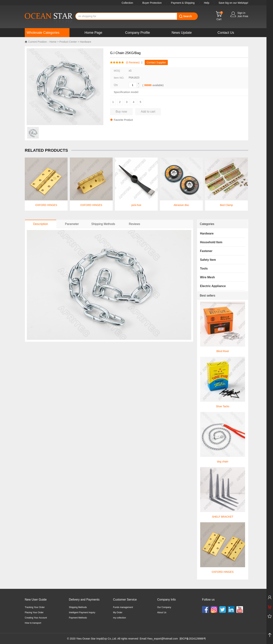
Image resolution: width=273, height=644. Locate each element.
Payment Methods (78, 618)
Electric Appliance (213, 286)
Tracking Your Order (35, 607)
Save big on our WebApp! (233, 3)
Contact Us (226, 33)
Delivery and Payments (84, 600)
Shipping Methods (78, 607)
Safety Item (208, 260)
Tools (204, 269)
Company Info (166, 600)
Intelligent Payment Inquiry (82, 612)
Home (53, 42)
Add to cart (148, 112)
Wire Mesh (207, 277)
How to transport (33, 623)
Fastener (206, 251)
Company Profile (138, 33)
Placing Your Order (34, 612)
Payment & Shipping (183, 3)
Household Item (211, 242)
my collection (119, 618)
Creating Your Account (36, 618)
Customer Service (125, 600)
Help (207, 3)
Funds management (123, 607)
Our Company (164, 607)
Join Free (243, 16)
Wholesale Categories (43, 33)
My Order (118, 612)
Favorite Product (122, 120)
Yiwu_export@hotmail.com (162, 639)
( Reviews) (132, 62)
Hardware (86, 42)
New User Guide (36, 600)
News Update (182, 33)
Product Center (68, 42)
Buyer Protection (152, 3)
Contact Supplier (156, 62)
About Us (162, 612)
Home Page (93, 33)
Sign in (241, 13)
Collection (127, 3)
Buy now (121, 112)
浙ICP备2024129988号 (193, 639)
